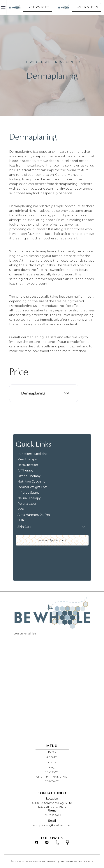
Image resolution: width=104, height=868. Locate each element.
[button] (38, 7)
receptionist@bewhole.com (52, 825)
